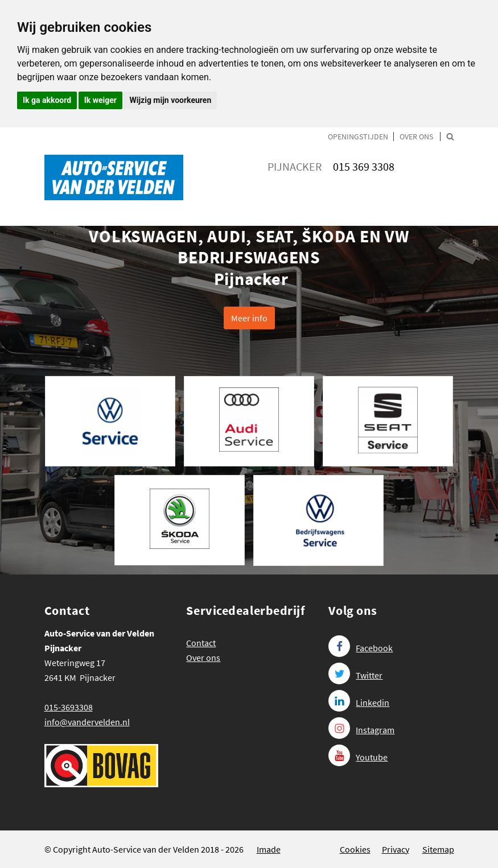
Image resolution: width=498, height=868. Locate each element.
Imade (269, 849)
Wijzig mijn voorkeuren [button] (170, 100)
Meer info (249, 318)
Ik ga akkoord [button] (47, 100)
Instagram (361, 730)
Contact (201, 643)
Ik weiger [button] (100, 100)
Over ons (416, 137)
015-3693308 (69, 707)
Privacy (396, 849)
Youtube (358, 757)
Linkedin (359, 702)
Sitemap (438, 849)
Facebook (361, 648)
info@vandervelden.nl (87, 722)
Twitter (355, 675)
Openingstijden (358, 137)
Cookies (355, 849)
